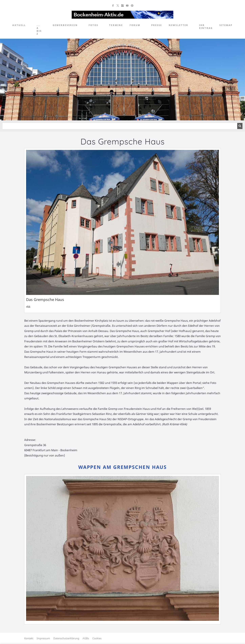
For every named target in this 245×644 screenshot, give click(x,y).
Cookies (97, 638)
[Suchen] (120, 126)
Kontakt (29, 638)
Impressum (43, 638)
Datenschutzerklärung (66, 638)
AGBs (86, 638)
